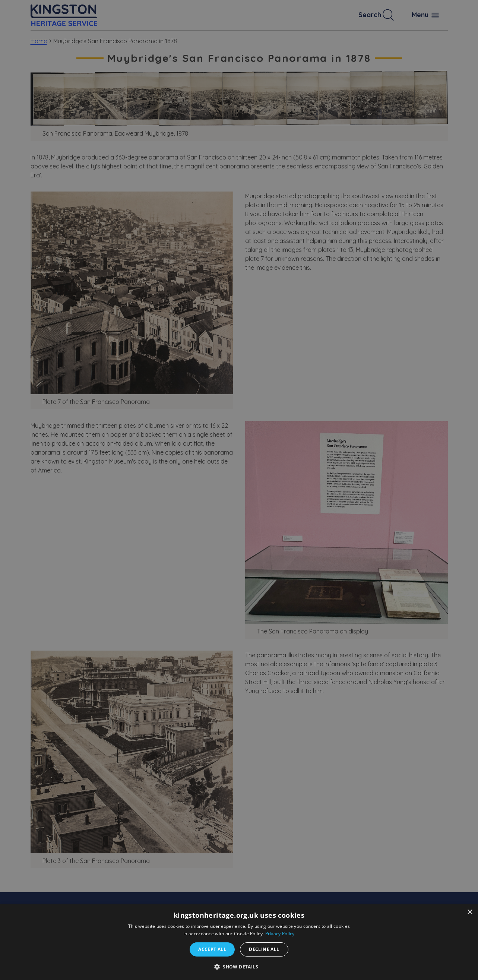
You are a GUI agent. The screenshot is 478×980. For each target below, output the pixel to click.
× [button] (470, 912)
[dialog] (239, 942)
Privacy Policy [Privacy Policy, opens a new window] (280, 934)
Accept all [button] (212, 949)
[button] (239, 967)
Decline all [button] (264, 949)
